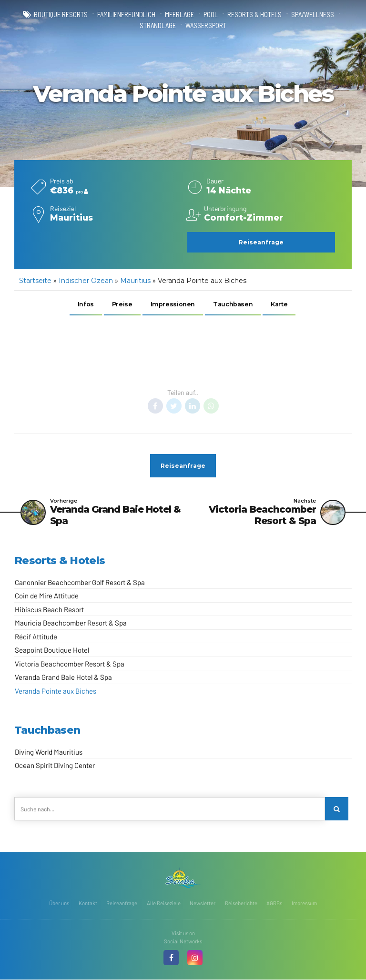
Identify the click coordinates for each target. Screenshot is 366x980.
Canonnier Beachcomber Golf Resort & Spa (80, 583)
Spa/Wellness (313, 14)
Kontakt (88, 904)
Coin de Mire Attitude (47, 596)
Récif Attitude (36, 637)
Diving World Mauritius (49, 752)
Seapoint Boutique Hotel (52, 650)
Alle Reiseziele (164, 904)
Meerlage (179, 14)
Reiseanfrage (122, 904)
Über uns (59, 904)
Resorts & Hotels (254, 14)
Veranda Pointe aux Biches (56, 691)
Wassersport (206, 25)
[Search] (337, 810)
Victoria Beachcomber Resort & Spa (70, 664)
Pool (211, 14)
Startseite (35, 281)
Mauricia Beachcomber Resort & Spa (71, 623)
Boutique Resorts (61, 14)
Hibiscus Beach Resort (49, 610)
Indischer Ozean (86, 281)
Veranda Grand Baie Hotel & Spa (63, 677)
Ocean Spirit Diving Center (55, 766)
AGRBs (274, 904)
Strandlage (158, 25)
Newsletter (203, 904)
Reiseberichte (241, 904)
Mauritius (135, 281)
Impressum (304, 904)
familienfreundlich (126, 14)
